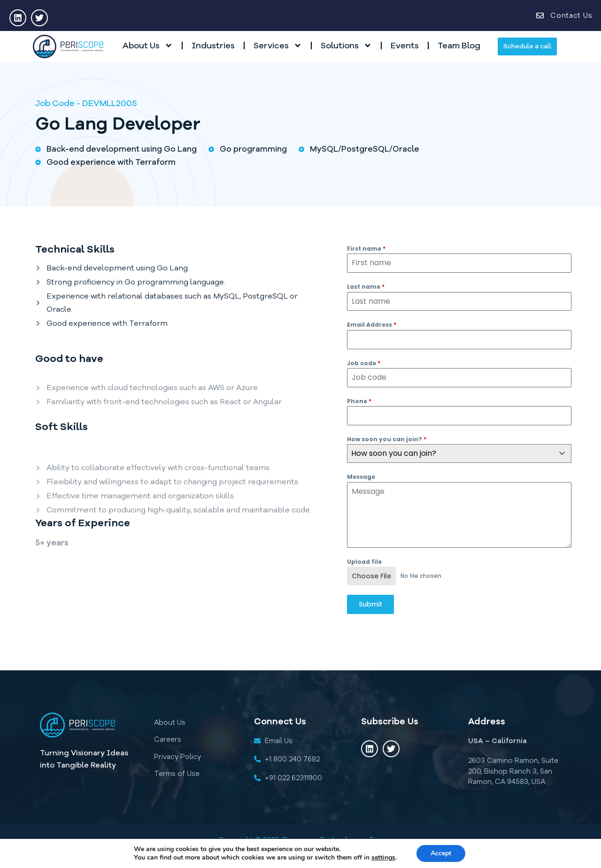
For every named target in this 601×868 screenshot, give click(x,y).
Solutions (346, 46)
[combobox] (459, 453)
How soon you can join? (387, 439)
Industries (213, 46)
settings (383, 858)
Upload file (364, 562)
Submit (370, 604)
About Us (148, 46)
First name (366, 249)
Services (278, 46)
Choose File (371, 576)
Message (361, 477)
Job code (364, 363)
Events (405, 46)
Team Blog (459, 46)
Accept (441, 853)
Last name (366, 287)
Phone (359, 401)
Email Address (372, 325)
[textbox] (451, 453)
